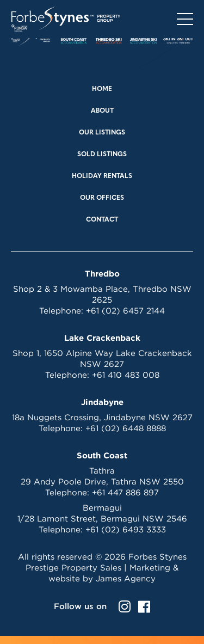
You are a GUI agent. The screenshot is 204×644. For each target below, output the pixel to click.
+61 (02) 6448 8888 (126, 428)
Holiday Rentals (102, 176)
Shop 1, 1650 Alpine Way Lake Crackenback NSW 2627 (102, 358)
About (102, 111)
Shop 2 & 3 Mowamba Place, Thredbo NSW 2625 (102, 294)
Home (102, 89)
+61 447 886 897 (125, 492)
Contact (102, 220)
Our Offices (102, 198)
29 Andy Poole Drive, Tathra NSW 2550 (102, 482)
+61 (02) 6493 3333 (126, 529)
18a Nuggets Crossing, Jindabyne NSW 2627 (102, 417)
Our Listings (102, 133)
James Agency (126, 578)
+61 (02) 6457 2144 (125, 311)
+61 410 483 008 (126, 375)
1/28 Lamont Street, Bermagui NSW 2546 (102, 519)
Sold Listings (102, 155)
